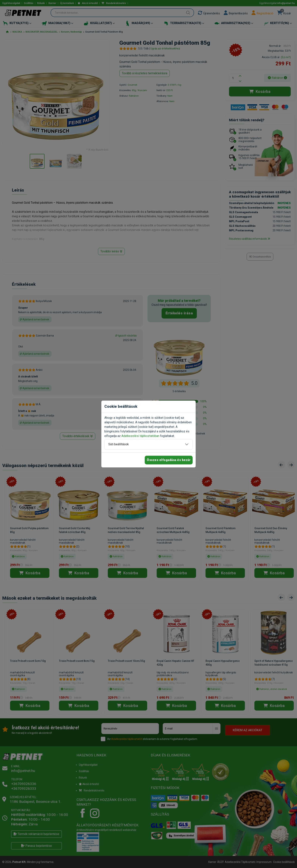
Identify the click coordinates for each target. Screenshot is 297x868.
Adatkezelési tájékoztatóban (140, 436)
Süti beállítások (119, 444)
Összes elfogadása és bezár (169, 460)
